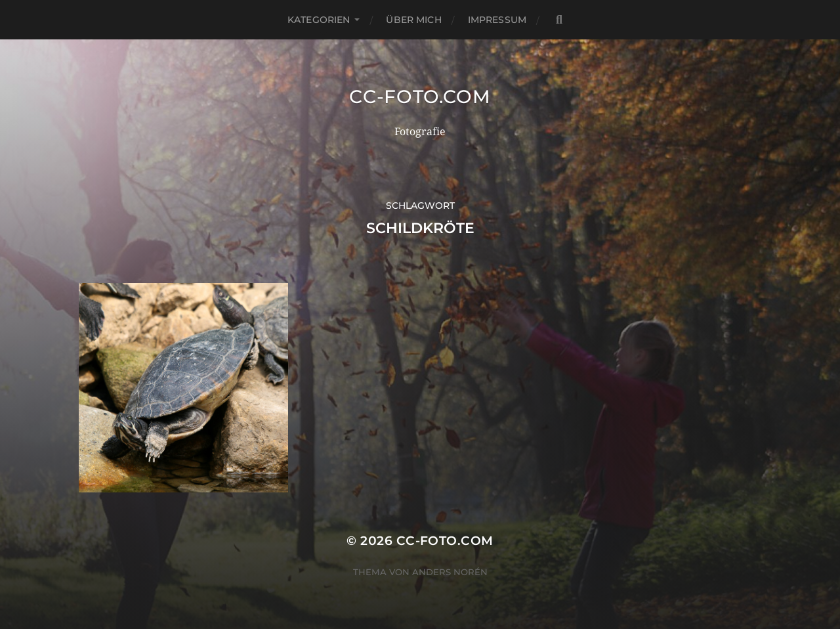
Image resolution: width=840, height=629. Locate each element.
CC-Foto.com (420, 97)
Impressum (497, 20)
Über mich (413, 20)
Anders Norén (450, 572)
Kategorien (319, 20)
